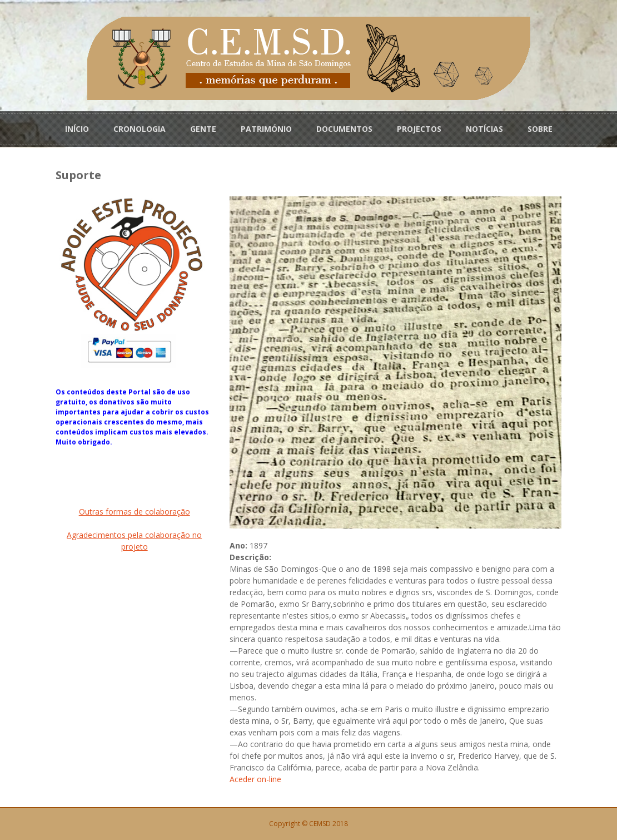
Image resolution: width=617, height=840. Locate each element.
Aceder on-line (255, 779)
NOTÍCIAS (484, 129)
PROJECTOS (419, 129)
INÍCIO (77, 129)
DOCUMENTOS (344, 129)
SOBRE (540, 129)
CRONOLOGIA (140, 129)
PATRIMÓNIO (266, 129)
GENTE (203, 129)
